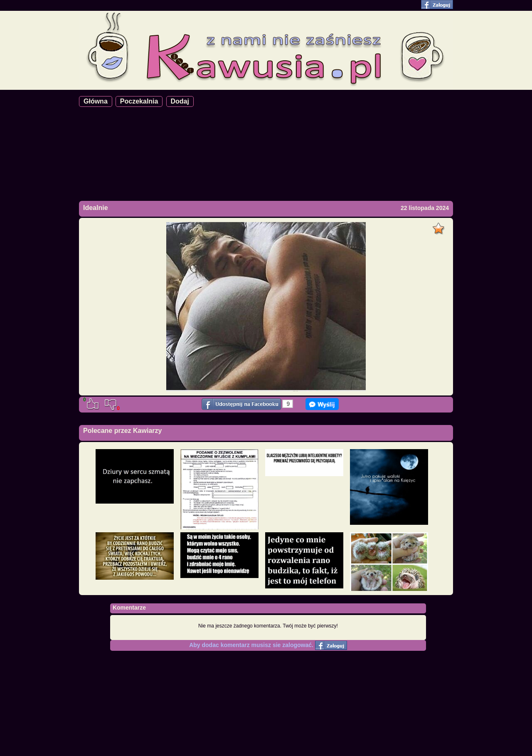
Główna (96, 101)
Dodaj (180, 101)
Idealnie (96, 208)
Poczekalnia (139, 101)
